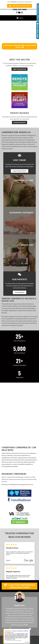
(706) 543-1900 (20, 9)
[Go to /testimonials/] (19, 115)
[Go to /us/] (19, 62)
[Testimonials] (19, 612)
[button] (20, 171)
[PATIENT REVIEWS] (19, 123)
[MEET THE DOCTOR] (19, 69)
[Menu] (20, 18)
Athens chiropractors (29, 144)
